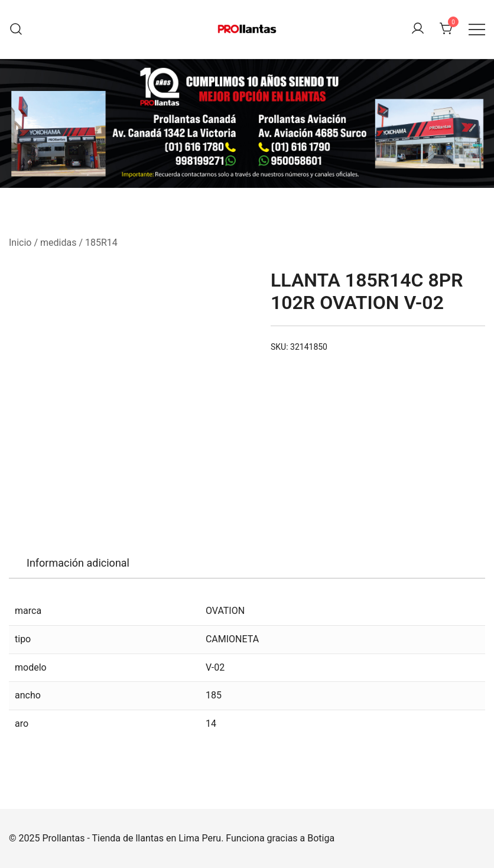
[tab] (78, 563)
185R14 (101, 243)
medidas (58, 243)
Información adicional (78, 563)
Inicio (20, 243)
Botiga (321, 838)
